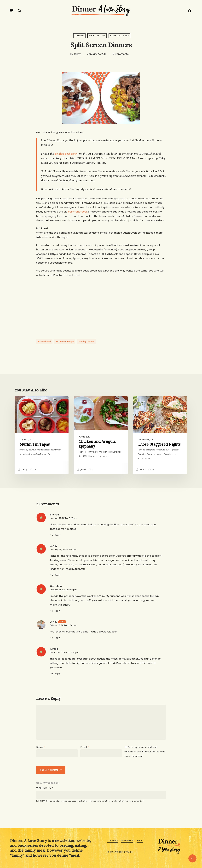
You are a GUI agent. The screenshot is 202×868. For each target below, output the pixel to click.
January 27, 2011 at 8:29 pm (63, 518)
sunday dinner (86, 341)
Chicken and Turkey (90, 402)
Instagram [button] (127, 841)
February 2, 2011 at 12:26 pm (63, 625)
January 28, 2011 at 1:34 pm (63, 549)
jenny (81, 470)
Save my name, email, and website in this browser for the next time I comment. (145, 752)
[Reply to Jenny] (55, 575)
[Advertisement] (101, 305)
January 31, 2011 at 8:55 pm (63, 590)
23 (151, 470)
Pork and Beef (119, 36)
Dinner (79, 36)
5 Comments (121, 54)
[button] (12, 11)
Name (40, 747)
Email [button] (140, 841)
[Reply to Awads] (55, 674)
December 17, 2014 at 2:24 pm (64, 652)
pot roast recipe (65, 341)
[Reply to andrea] (55, 535)
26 (33, 470)
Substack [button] (113, 841)
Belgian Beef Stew (66, 154)
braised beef (44, 341)
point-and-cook (78, 212)
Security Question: (48, 783)
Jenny (77, 54)
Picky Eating (97, 36)
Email (84, 747)
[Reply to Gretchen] (55, 611)
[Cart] (188, 11)
